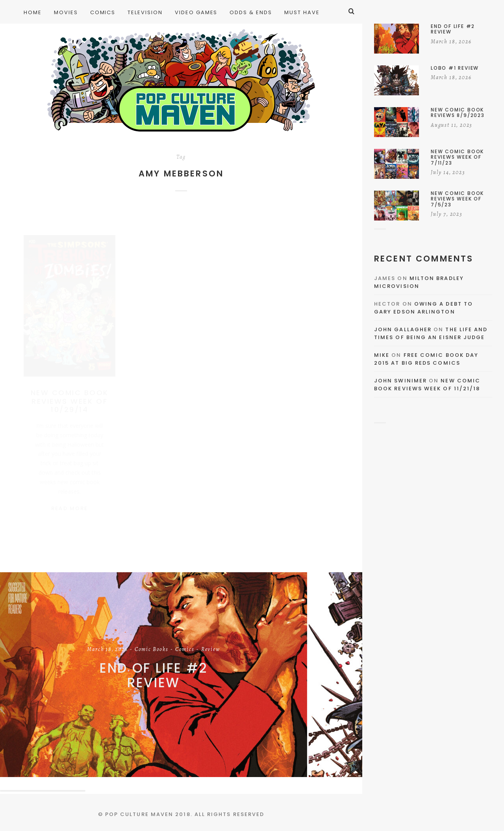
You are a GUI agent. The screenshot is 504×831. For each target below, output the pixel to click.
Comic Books (152, 650)
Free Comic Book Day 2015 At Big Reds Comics (426, 359)
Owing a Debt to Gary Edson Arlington (423, 308)
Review (211, 650)
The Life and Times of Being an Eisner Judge (431, 333)
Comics (185, 650)
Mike (382, 355)
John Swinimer (400, 381)
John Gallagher (403, 329)
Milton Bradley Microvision (419, 282)
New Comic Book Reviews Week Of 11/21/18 (427, 385)
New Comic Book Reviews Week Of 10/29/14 (70, 393)
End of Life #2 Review (154, 675)
